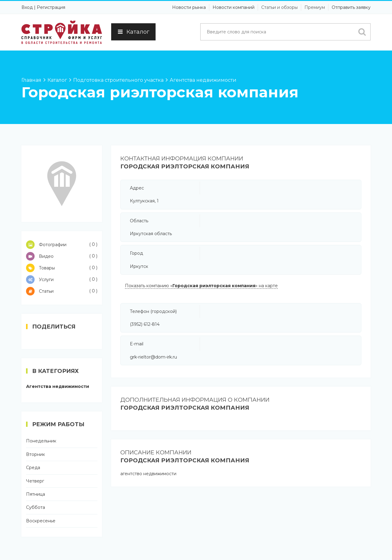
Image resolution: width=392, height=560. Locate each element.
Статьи (62, 291)
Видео (62, 256)
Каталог (133, 32)
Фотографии (62, 245)
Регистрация (51, 7)
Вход (27, 7)
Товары (62, 268)
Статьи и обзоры (279, 7)
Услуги (62, 280)
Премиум (315, 7)
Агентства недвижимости (58, 386)
